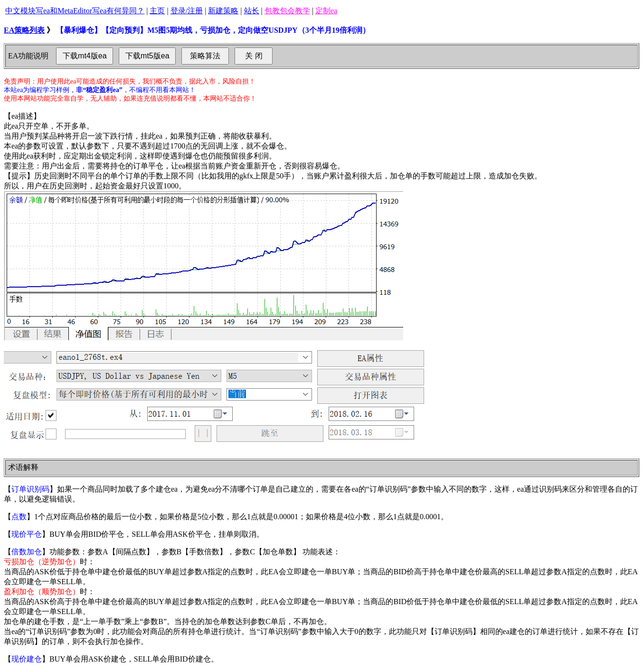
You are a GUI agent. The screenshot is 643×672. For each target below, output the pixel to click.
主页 (157, 11)
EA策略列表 (24, 30)
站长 (252, 11)
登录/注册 (187, 11)
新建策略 (223, 11)
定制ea (326, 11)
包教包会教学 (287, 11)
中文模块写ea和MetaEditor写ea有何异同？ (75, 11)
